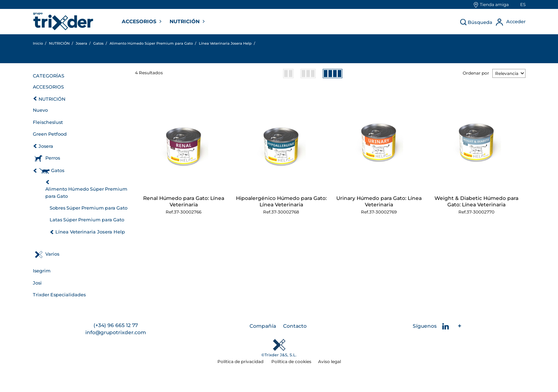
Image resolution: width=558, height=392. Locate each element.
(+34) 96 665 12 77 (116, 325)
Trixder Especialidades (59, 295)
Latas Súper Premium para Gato (87, 220)
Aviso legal (330, 361)
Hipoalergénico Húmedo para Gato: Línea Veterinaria (281, 201)
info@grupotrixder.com (116, 332)
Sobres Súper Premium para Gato (89, 208)
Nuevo (40, 110)
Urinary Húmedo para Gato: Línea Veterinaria (379, 201)
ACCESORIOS (140, 21)
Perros (53, 158)
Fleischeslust (48, 122)
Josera (46, 146)
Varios (52, 254)
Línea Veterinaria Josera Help (90, 232)
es (523, 4)
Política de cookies (291, 361)
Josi (37, 283)
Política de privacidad (241, 361)
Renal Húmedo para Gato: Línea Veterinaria (184, 201)
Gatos (58, 170)
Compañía (263, 326)
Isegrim (42, 271)
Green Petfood (50, 134)
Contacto (295, 326)
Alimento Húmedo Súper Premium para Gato (86, 193)
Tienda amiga (494, 4)
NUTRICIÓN (185, 21)
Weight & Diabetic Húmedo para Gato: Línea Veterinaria (476, 201)
